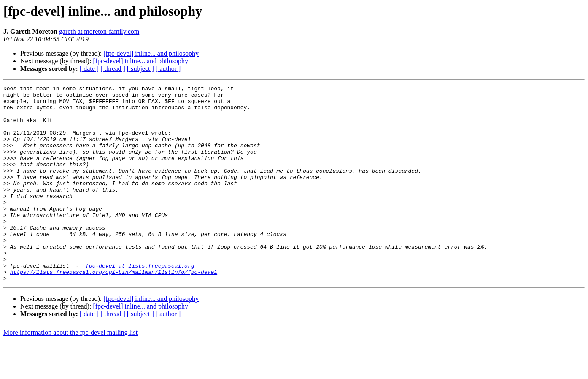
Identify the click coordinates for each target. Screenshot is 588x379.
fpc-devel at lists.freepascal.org (140, 302)
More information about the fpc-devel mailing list (70, 372)
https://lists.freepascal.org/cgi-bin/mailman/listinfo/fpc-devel (114, 310)
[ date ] (89, 69)
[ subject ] (140, 69)
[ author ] (168, 69)
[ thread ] (113, 69)
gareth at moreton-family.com (99, 31)
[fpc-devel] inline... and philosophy (151, 53)
